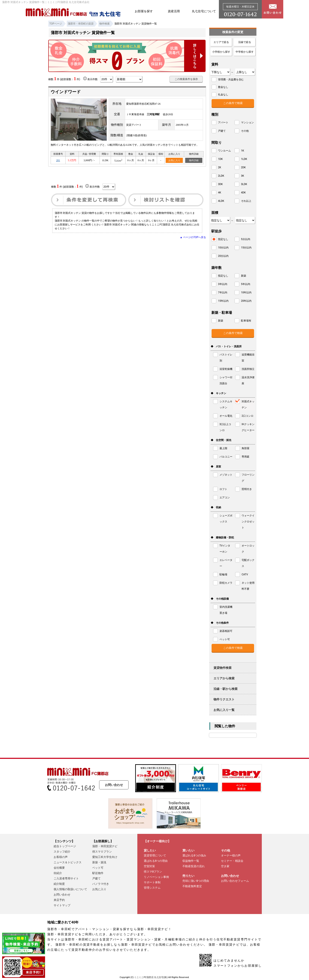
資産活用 (174, 11)
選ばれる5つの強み (194, 855)
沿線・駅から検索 (226, 689)
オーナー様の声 (231, 855)
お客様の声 (61, 857)
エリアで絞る (221, 42)
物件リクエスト (224, 699)
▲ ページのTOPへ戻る (193, 237)
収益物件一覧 (191, 861)
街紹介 (58, 873)
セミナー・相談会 (232, 861)
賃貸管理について (155, 855)
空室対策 (149, 866)
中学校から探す (245, 52)
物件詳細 (194, 160)
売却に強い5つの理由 (196, 881)
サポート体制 (152, 882)
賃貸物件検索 (223, 668)
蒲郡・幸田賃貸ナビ (105, 846)
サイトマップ (62, 905)
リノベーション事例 (156, 877)
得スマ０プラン (102, 852)
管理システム (152, 888)
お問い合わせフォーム (235, 881)
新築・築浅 (99, 862)
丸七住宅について (204, 11)
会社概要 (59, 868)
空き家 (225, 866)
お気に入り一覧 (224, 710)
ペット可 (98, 868)
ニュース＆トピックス (68, 862)
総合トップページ (65, 846)
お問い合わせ (114, 785)
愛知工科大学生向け (105, 857)
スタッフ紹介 (62, 852)
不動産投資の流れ (194, 866)
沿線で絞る (245, 42)
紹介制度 (59, 884)
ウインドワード (66, 92)
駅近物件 (98, 873)
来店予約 (59, 900)
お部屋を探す (144, 11)
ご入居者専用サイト (66, 878)
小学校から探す (221, 52)
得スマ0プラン (153, 872)
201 (58, 160)
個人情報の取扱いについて (70, 889)
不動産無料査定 (192, 886)
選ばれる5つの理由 (156, 861)
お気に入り (174, 160)
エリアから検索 (224, 678)
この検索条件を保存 (186, 79)
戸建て (96, 878)
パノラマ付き (101, 884)
